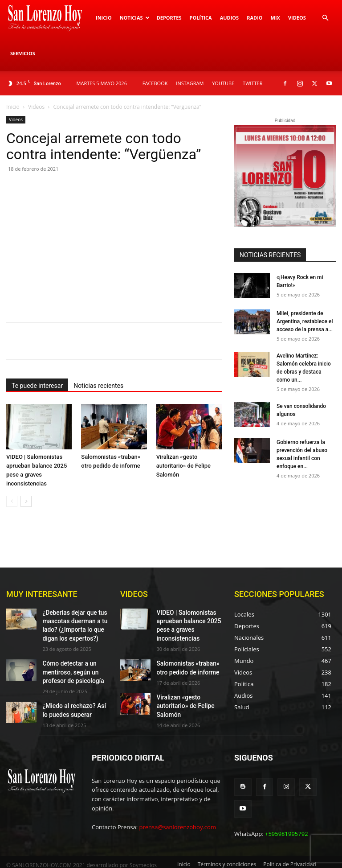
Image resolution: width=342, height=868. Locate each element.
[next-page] (26, 501)
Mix (275, 18)
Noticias (135, 18)
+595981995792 (287, 802)
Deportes (169, 18)
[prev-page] (12, 501)
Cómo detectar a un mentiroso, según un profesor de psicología (69, 666)
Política (200, 18)
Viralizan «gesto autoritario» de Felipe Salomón (183, 466)
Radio (254, 18)
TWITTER (252, 83)
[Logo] (49, 18)
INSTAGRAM (190, 83)
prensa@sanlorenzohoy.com (178, 819)
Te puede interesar (37, 386)
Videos (297, 18)
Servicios (23, 53)
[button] (325, 18)
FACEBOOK (155, 83)
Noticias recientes (98, 386)
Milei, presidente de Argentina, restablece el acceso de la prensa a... (305, 321)
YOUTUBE (223, 83)
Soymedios (143, 851)
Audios (230, 18)
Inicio (104, 18)
